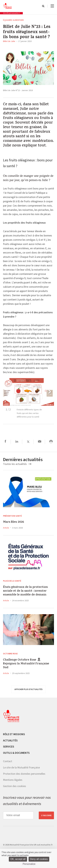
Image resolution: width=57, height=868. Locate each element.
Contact (8, 761)
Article (6, 528)
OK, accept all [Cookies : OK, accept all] (18, 859)
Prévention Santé (12, 516)
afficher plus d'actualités (28, 689)
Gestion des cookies (15, 786)
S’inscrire (46, 815)
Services (9, 747)
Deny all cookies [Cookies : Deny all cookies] (39, 859)
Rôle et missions (14, 734)
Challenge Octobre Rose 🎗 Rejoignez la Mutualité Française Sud (26, 664)
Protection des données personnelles (24, 774)
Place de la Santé (12, 581)
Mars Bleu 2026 (14, 522)
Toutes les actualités (17, 464)
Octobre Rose (10, 654)
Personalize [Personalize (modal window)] (29, 864)
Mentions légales (13, 780)
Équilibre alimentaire (13, 20)
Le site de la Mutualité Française (21, 767)
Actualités (10, 740)
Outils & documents (16, 753)
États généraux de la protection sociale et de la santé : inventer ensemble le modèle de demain (25, 591)
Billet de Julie (9, 41)
